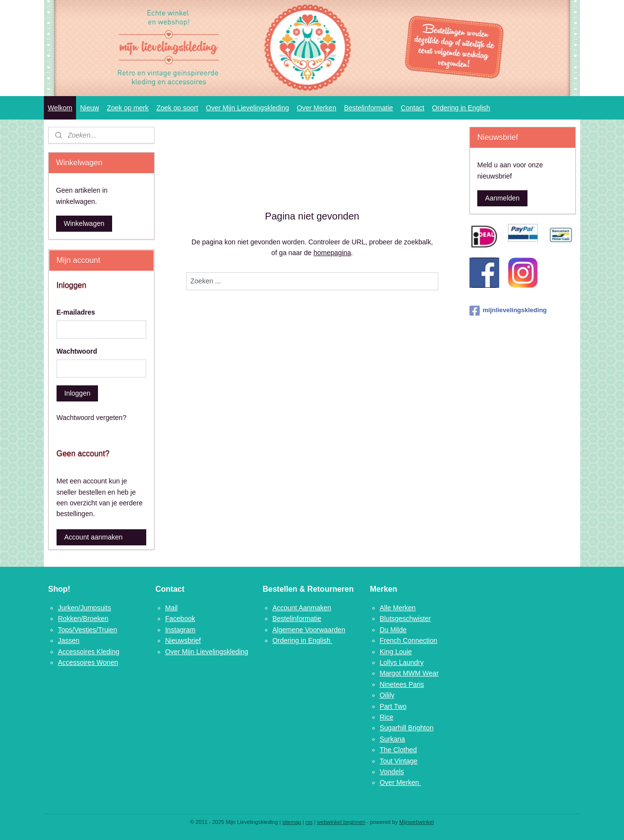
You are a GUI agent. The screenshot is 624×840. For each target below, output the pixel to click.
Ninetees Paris (402, 684)
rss (309, 822)
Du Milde (393, 630)
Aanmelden (502, 198)
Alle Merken (398, 608)
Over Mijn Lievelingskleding (247, 108)
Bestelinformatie (369, 108)
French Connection (409, 640)
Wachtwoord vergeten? (91, 418)
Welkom (60, 108)
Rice (387, 717)
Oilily (387, 695)
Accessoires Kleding (89, 652)
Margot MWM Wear (409, 673)
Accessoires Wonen (88, 662)
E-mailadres (76, 312)
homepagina (332, 253)
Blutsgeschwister (405, 619)
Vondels (392, 772)
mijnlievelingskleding (508, 311)
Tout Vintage (399, 761)
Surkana (392, 739)
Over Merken (317, 108)
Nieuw (89, 108)
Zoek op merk (128, 108)
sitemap (292, 822)
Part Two (393, 706)
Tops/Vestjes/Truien (88, 630)
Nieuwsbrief (183, 640)
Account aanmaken (94, 537)
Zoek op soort (177, 108)
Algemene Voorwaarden (309, 630)
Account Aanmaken (302, 608)
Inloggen (78, 393)
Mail (172, 608)
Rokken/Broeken (83, 619)
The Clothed (398, 750)
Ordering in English (461, 108)
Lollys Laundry (402, 662)
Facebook (180, 619)
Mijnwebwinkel (417, 822)
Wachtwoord (77, 351)
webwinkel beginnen (341, 822)
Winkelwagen (84, 223)
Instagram (180, 630)
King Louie (396, 652)
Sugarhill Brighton (407, 728)
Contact (412, 108)
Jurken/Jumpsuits (85, 608)
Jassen (69, 640)
